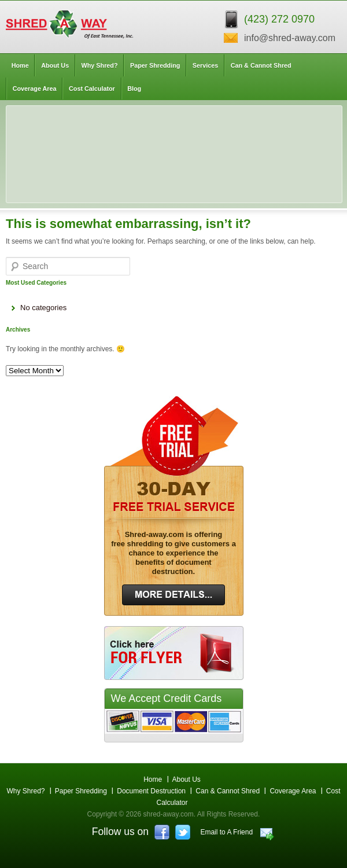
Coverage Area (35, 89)
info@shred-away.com (290, 38)
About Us (55, 65)
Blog (134, 89)
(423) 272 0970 (279, 19)
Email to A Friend (226, 832)
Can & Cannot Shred (261, 65)
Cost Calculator (92, 89)
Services (205, 65)
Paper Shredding (155, 65)
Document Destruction (151, 791)
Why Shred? (100, 65)
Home (20, 65)
